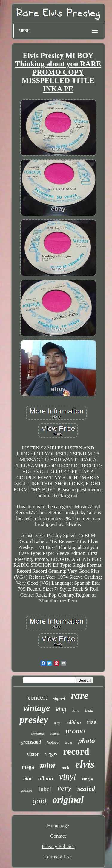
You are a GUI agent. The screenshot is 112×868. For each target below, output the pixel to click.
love (76, 710)
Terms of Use (58, 857)
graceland (31, 742)
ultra (57, 723)
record (76, 751)
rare (80, 696)
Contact (58, 836)
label (45, 789)
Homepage (58, 826)
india (89, 710)
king (61, 709)
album (46, 778)
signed (59, 699)
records (55, 734)
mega (28, 767)
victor (33, 754)
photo (87, 741)
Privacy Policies (58, 846)
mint (48, 766)
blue (28, 779)
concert (37, 697)
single (87, 779)
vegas (51, 754)
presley (34, 720)
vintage (36, 708)
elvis (85, 764)
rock (65, 768)
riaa (92, 722)
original (68, 800)
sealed (86, 789)
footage (53, 742)
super (68, 742)
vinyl (67, 777)
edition (74, 722)
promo (75, 731)
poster (27, 791)
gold (39, 801)
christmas (38, 733)
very (64, 788)
